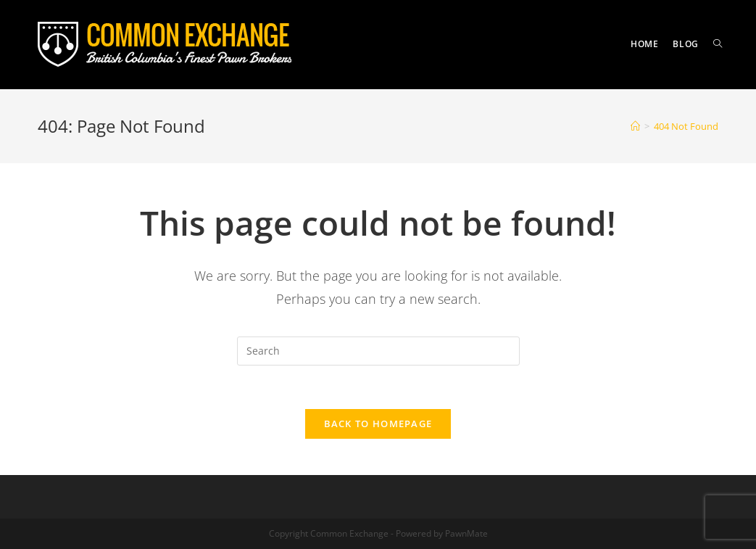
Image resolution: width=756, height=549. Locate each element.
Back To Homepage (378, 424)
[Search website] (718, 44)
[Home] (635, 126)
